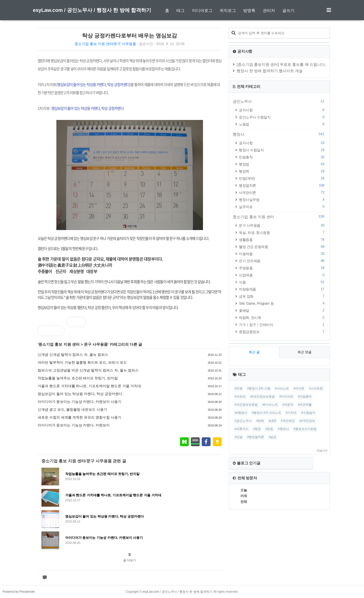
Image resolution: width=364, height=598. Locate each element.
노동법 (282, 124)
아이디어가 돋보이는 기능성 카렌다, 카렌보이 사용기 (79, 402)
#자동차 (288, 405)
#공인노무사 (243, 421)
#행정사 (283, 429)
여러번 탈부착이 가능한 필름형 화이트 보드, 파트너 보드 (82, 362)
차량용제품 (282, 289)
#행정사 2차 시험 (259, 388)
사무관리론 (282, 192)
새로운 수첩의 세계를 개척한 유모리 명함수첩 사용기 (79, 417)
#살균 (273, 437)
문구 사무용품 (96, 344)
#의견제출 (305, 405)
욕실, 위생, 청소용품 (282, 232)
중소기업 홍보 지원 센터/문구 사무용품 (105, 44)
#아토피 (240, 397)
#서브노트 (282, 388)
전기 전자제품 (282, 261)
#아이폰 (299, 388)
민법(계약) (282, 178)
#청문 (257, 429)
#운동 (270, 429)
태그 (180, 11)
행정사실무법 (282, 200)
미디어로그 (202, 11)
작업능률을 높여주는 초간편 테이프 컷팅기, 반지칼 (78, 378)
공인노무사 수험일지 (282, 117)
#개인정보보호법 (246, 405)
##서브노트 (270, 405)
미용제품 (282, 254)
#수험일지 (308, 413)
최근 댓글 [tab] (305, 352)
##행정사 (241, 413)
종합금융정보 (282, 332)
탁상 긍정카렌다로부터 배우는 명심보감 (130, 36)
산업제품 (282, 275)
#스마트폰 (316, 388)
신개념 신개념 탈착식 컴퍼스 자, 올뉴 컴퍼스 (73, 355)
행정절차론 (282, 185)
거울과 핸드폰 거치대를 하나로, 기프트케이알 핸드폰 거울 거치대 (89, 386)
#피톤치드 (242, 429)
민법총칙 (282, 157)
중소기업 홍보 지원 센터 (59, 344)
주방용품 (282, 268)
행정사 (279, 134)
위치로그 (228, 11)
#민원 (238, 388)
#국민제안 (288, 421)
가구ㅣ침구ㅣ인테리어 (282, 325)
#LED (272, 421)
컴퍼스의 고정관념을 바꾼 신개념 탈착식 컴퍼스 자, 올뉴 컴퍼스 (88, 370)
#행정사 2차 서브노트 (266, 413)
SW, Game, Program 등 (282, 303)
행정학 (282, 171)
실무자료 (282, 207)
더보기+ (322, 451)
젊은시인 (146, 44)
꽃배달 (282, 310)
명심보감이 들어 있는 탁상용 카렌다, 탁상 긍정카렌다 (80, 394)
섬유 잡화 (282, 296)
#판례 (260, 421)
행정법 (282, 164)
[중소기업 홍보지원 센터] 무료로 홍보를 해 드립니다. (281, 64)
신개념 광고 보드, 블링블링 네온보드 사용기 (72, 409)
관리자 (269, 11)
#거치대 (291, 413)
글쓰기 (288, 11)
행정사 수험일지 (282, 150)
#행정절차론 (256, 437)
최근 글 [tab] (254, 352)
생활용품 (282, 240)
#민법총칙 (305, 397)
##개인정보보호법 (263, 397)
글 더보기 (130, 560)
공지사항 (282, 110)
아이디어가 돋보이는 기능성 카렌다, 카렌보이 (74, 425)
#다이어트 (286, 397)
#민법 (238, 437)
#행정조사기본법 (305, 429)
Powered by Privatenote (19, 592)
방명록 (249, 11)
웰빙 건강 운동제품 (282, 247)
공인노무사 (279, 101)
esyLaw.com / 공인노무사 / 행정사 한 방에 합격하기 (92, 10)
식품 (282, 282)
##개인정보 (307, 421)
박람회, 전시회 (282, 317)
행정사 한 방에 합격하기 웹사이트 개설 (270, 71)
